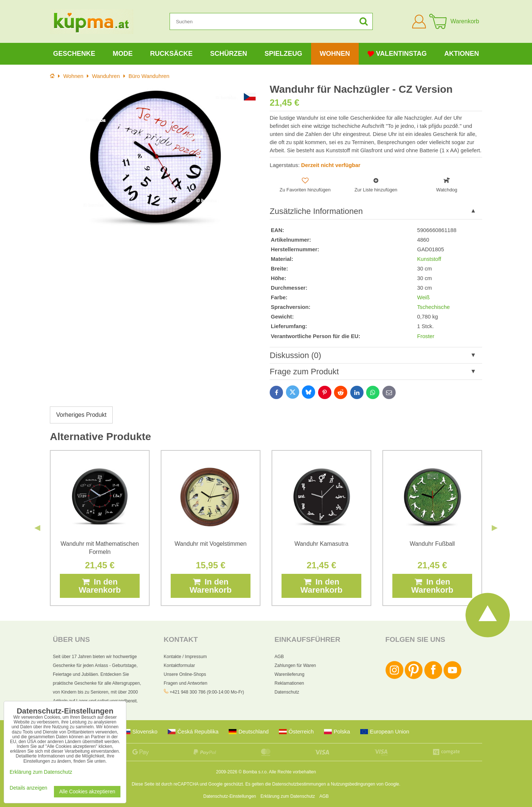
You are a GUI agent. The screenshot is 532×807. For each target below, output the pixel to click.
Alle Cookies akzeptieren (87, 792)
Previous (37, 528)
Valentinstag (397, 54)
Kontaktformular (179, 665)
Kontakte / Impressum (185, 657)
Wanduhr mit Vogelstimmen (210, 544)
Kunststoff (429, 259)
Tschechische (433, 307)
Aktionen (461, 54)
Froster (426, 336)
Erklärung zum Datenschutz (288, 796)
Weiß (423, 297)
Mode (123, 54)
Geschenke (74, 54)
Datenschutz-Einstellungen (230, 796)
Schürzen (229, 54)
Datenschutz (287, 692)
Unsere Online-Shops (185, 674)
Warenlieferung (289, 674)
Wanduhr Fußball (432, 544)
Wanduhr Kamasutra (321, 544)
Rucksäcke (171, 54)
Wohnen (335, 54)
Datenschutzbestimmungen (299, 784)
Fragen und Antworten (185, 683)
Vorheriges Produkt (81, 415)
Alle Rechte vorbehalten (292, 772)
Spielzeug (283, 54)
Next (495, 528)
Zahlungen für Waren (295, 665)
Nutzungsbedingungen (353, 784)
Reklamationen (289, 683)
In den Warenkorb (100, 586)
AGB (279, 657)
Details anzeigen (28, 788)
